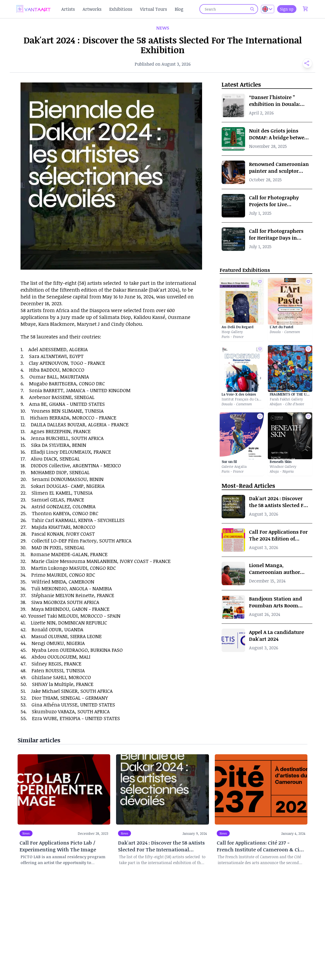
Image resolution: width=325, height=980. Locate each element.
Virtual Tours (153, 9)
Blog (179, 9)
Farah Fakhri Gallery (286, 399)
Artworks (92, 9)
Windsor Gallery (283, 466)
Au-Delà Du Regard (238, 327)
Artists (68, 9)
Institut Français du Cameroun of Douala (242, 399)
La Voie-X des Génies (239, 394)
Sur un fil (229, 462)
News (26, 833)
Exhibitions (121, 9)
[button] (305, 63)
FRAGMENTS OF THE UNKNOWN (290, 394)
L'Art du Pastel (282, 327)
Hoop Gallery (232, 332)
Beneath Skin (281, 462)
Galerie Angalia (234, 466)
